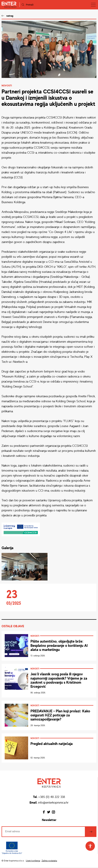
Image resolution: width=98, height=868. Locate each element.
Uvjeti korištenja (33, 861)
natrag (10, 16)
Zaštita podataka (49, 861)
